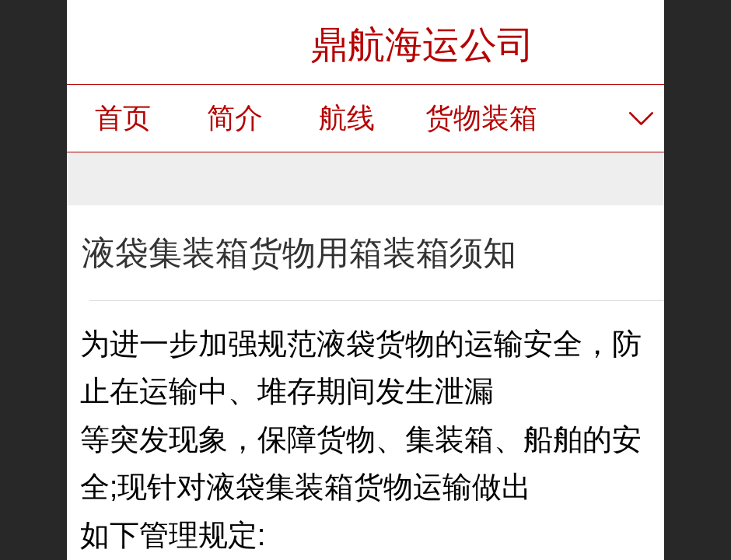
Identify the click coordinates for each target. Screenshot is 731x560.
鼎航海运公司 (422, 45)
